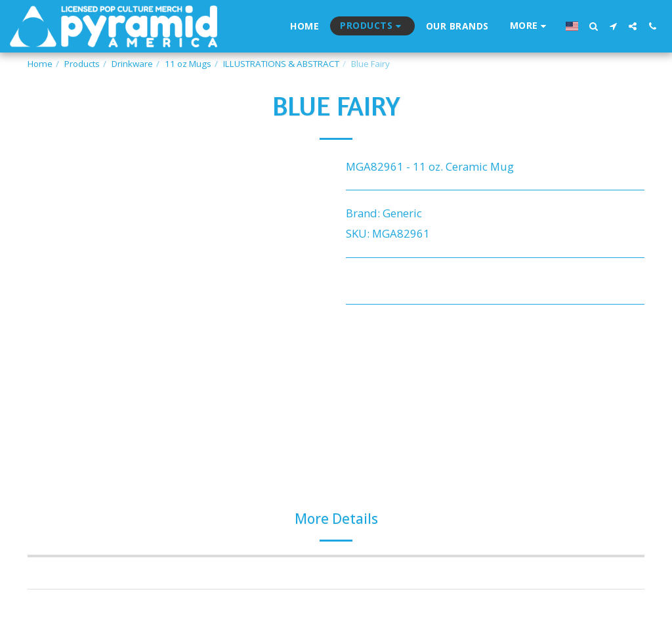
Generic (402, 213)
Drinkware (132, 64)
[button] (593, 26)
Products (82, 64)
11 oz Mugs (188, 64)
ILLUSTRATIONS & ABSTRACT (281, 64)
